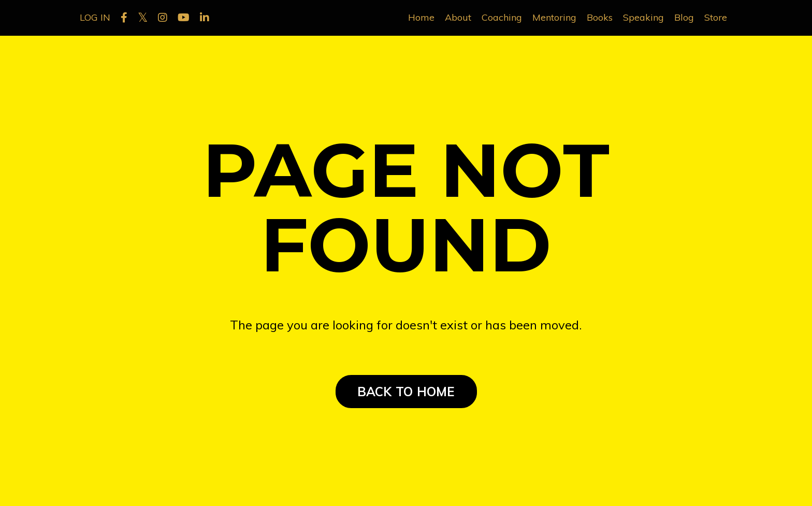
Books (600, 17)
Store (716, 17)
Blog (684, 17)
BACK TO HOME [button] (406, 392)
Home (421, 17)
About (458, 17)
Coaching (502, 17)
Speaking (643, 17)
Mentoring (554, 17)
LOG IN (95, 17)
